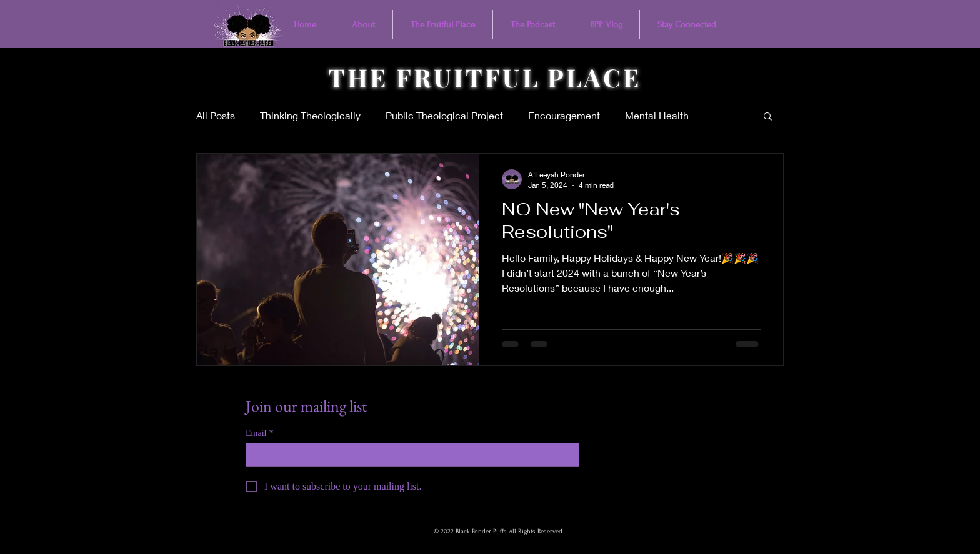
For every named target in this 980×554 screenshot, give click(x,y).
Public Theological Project (444, 115)
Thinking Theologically (310, 115)
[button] (768, 117)
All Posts (216, 115)
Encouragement (564, 115)
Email (259, 433)
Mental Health (657, 115)
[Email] (409, 455)
